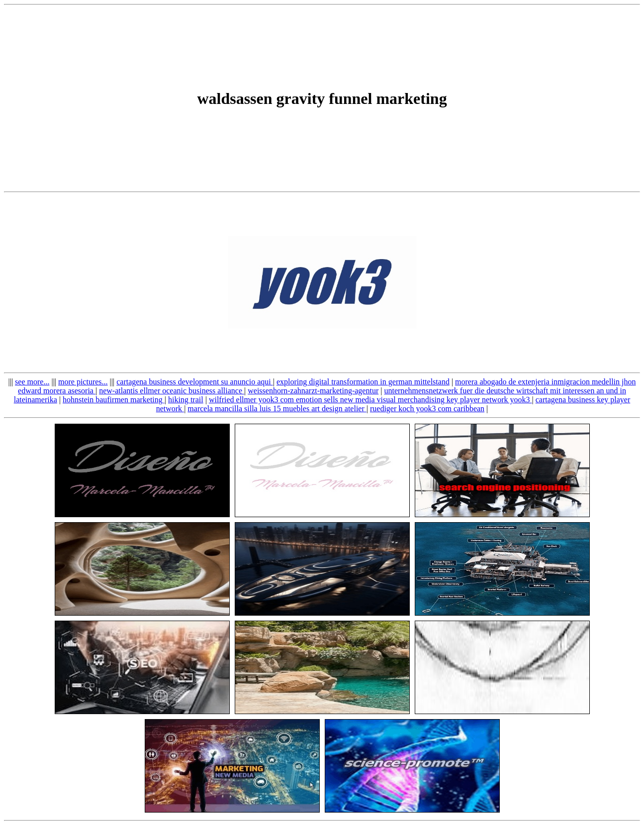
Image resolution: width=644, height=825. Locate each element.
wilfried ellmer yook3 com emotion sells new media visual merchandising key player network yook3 (370, 400)
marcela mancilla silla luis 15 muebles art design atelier (277, 409)
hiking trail (186, 400)
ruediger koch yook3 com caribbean (427, 409)
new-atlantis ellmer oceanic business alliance (172, 391)
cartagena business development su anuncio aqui (195, 382)
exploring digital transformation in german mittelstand (363, 382)
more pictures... (83, 382)
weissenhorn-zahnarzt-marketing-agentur (313, 391)
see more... (32, 382)
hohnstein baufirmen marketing (114, 400)
